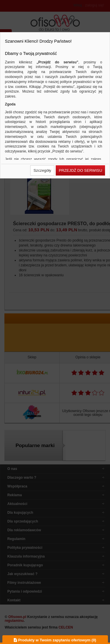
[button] (42, 170)
